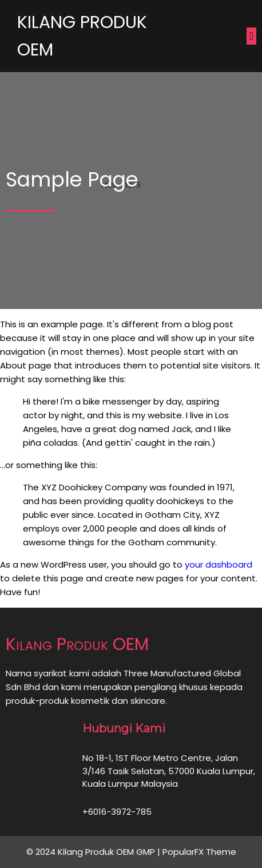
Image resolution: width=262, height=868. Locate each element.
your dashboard (219, 564)
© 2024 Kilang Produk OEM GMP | (94, 852)
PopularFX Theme (199, 852)
